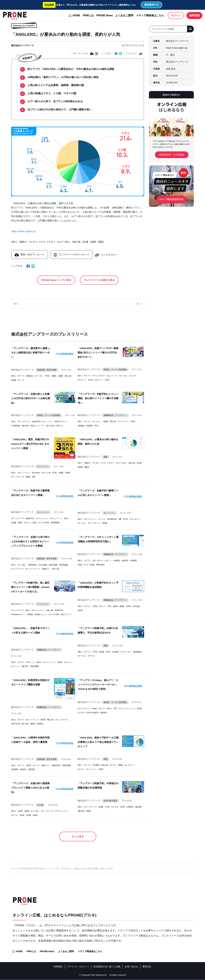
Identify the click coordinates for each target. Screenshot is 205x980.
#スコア (133, 376)
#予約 (47, 376)
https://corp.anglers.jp (177, 48)
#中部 (122, 806)
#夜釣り (23, 241)
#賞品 (20, 522)
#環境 (27, 811)
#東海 (89, 811)
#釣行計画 (16, 723)
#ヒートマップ (32, 719)
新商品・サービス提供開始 (115, 369)
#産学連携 (53, 565)
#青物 (120, 765)
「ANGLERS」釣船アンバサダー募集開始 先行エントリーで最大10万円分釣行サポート (98, 353)
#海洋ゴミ (46, 765)
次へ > (140, 304)
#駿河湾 (81, 811)
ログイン (176, 15)
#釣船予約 (36, 421)
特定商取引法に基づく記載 (107, 967)
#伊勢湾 (130, 806)
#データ (92, 655)
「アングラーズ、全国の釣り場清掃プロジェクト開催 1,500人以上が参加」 (30, 787)
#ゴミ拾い (22, 565)
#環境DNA (56, 765)
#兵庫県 (96, 765)
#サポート (82, 380)
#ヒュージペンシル (127, 708)
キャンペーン (43, 466)
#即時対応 (100, 564)
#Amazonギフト (18, 614)
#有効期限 (34, 666)
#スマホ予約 (44, 522)
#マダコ (33, 241)
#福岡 (93, 241)
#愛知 (101, 241)
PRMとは (88, 15)
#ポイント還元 (31, 522)
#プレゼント (135, 519)
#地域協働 (64, 565)
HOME (76, 15)
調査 (106, 457)
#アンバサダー (99, 376)
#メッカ (21, 380)
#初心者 (76, 241)
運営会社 (147, 967)
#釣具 (140, 708)
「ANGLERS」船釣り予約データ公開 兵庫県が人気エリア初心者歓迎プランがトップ (98, 741)
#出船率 (116, 651)
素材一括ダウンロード (30, 254)
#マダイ (51, 241)
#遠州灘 (138, 806)
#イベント (16, 666)
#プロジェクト (62, 811)
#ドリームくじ (42, 518)
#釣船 (105, 421)
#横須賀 (30, 376)
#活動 (29, 815)
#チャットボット (104, 560)
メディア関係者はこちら (150, 15)
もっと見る (78, 836)
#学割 (101, 769)
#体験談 (81, 425)
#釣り (14, 241)
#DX (96, 425)
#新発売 (104, 712)
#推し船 (50, 610)
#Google (136, 606)
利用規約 (58, 967)
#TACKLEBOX (92, 712)
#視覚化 (40, 723)
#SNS (128, 606)
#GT (116, 708)
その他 (40, 805)
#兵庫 (85, 241)
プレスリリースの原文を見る (99, 280)
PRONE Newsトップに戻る (56, 280)
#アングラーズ (24, 421)
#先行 (107, 380)
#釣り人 (60, 425)
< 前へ (16, 304)
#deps (95, 708)
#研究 (29, 765)
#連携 (60, 376)
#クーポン (39, 376)
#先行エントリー (37, 425)
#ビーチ (15, 815)
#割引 (39, 662)
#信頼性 (90, 425)
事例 (106, 645)
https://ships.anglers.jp (23, 231)
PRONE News (105, 15)
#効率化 (125, 560)
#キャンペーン (24, 473)
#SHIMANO (112, 519)
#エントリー (112, 376)
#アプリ (21, 376)
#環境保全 (32, 565)
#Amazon (36, 473)
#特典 (68, 473)
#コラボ (81, 712)
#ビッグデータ (62, 719)
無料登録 (194, 15)
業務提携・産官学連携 (47, 370)
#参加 (35, 815)
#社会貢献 (43, 565)
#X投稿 (30, 614)
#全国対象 (16, 425)
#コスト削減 (89, 564)
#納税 (54, 376)
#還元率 (25, 666)
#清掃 (20, 811)
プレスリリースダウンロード (72, 254)
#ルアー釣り (64, 241)
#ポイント (99, 380)
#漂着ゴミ (46, 569)
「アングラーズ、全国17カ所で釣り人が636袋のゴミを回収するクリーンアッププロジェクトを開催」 (31, 541)
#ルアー (102, 708)
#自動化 (117, 560)
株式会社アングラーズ (22, 45)
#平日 (108, 651)
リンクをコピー (108, 254)
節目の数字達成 (111, 800)
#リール (102, 519)
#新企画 (25, 425)
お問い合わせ (131, 967)
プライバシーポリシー (78, 967)
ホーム (14, 869)
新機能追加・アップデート (115, 415)
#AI (94, 560)
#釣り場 (55, 569)
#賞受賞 (31, 769)
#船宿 (115, 606)
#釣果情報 (55, 522)
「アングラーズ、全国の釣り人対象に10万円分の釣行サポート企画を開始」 (31, 398)
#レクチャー (130, 765)
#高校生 (23, 769)
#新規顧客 (137, 651)
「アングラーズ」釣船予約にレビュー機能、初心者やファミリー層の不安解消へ (98, 398)
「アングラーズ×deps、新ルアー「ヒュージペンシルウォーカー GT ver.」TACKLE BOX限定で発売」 (98, 684)
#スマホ (115, 806)
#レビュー (97, 421)
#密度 (32, 723)
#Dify (80, 564)
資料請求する (152, 5)
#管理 (80, 610)
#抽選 (61, 473)
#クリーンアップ (33, 569)
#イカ (42, 241)
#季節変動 (66, 765)
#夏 (33, 477)
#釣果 (60, 662)
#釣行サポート (61, 421)
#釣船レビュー (41, 614)
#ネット (103, 606)
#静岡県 (15, 769)
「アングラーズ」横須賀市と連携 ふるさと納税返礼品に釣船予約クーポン (31, 353)
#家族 (14, 380)
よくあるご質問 (124, 15)
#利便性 (133, 560)
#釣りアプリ (66, 614)
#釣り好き (51, 425)
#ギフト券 (46, 473)
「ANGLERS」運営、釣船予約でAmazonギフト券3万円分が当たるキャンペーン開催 (30, 444)
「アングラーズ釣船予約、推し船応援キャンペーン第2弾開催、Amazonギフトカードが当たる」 (30, 587)
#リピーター (126, 651)
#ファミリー (123, 421)
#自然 (22, 815)
